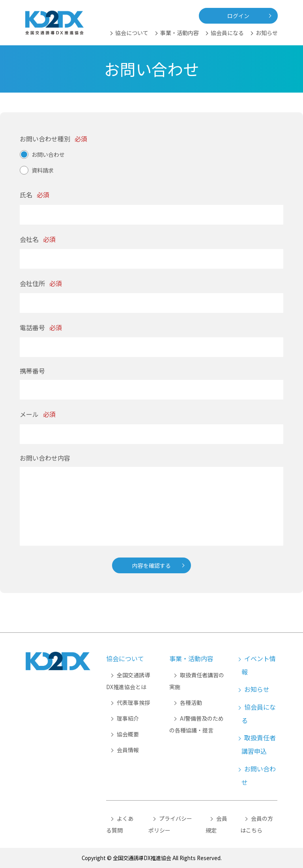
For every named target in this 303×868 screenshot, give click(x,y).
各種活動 (191, 703)
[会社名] (151, 259)
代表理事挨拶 (133, 703)
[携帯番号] (151, 390)
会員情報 (128, 750)
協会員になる (227, 33)
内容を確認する (151, 565)
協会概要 (128, 734)
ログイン (238, 16)
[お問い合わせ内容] (151, 506)
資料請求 (43, 170)
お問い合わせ (48, 154)
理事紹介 (128, 718)
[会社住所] (151, 303)
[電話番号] (151, 347)
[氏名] (151, 215)
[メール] (151, 434)
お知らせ (267, 33)
